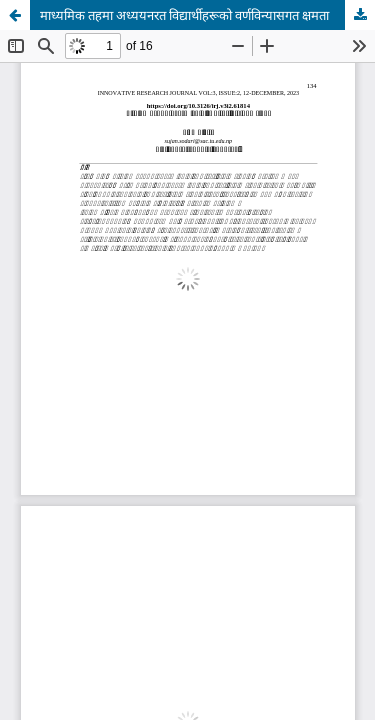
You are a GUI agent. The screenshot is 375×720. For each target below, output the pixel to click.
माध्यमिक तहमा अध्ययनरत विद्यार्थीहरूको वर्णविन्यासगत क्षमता (184, 15)
